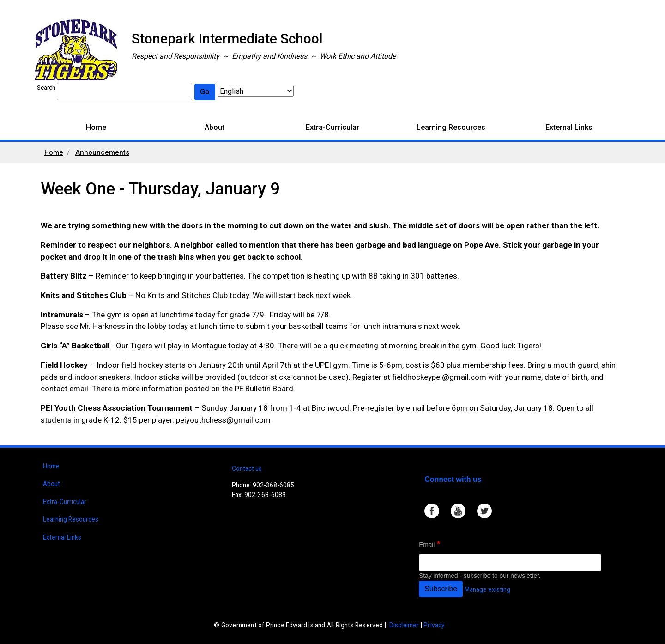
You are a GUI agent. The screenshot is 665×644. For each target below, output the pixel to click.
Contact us (247, 468)
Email (427, 545)
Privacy (434, 625)
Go (205, 92)
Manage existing (487, 589)
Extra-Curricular (332, 127)
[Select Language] (256, 91)
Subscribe (441, 589)
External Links (569, 127)
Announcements (102, 152)
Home (96, 127)
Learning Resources (451, 127)
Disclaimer (404, 625)
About (215, 127)
